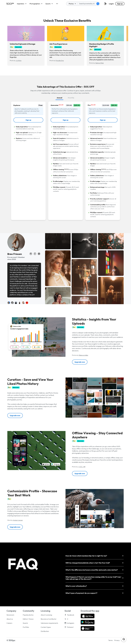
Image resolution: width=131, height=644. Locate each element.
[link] (28, 120)
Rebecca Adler (84, 355)
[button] (80, 362)
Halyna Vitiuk (100, 63)
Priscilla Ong (60, 61)
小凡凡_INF (82, 467)
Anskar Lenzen (18, 520)
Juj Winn (19, 61)
